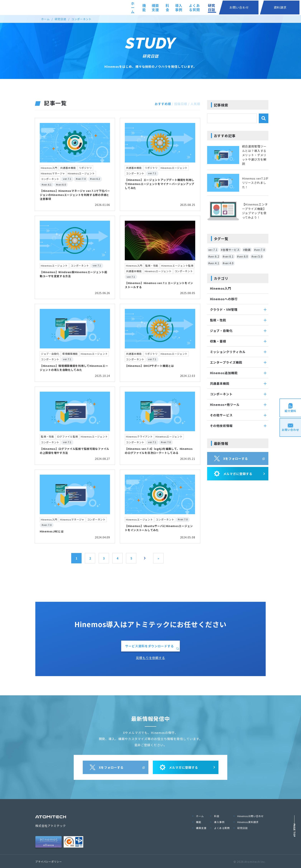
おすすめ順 (163, 104)
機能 (140, 7)
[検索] (264, 118)
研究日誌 (238, 7)
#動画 (247, 250)
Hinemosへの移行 (224, 299)
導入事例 (190, 7)
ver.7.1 (213, 250)
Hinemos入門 (221, 288)
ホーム (125, 7)
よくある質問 (214, 7)
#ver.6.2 (214, 256)
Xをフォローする (231, 458)
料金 (174, 7)
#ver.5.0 (257, 256)
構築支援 (157, 7)
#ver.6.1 (228, 256)
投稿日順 (181, 104)
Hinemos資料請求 (248, 822)
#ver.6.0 (243, 256)
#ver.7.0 (260, 250)
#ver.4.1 (214, 263)
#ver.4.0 (228, 263)
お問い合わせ (261, 7)
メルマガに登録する (233, 474)
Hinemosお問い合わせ (251, 816)
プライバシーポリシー (49, 862)
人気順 (195, 104)
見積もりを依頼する (150, 658)
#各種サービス (230, 250)
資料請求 (287, 7)
